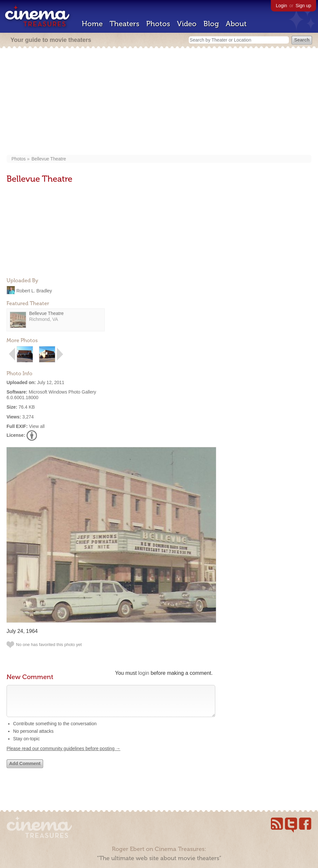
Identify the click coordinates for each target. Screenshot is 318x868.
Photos (158, 24)
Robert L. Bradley (34, 290)
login (144, 673)
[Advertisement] (159, 102)
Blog (211, 24)
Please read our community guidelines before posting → (63, 755)
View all (37, 426)
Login (281, 6)
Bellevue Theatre (49, 159)
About (236, 24)
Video (187, 24)
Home (92, 24)
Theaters (124, 24)
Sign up (303, 6)
